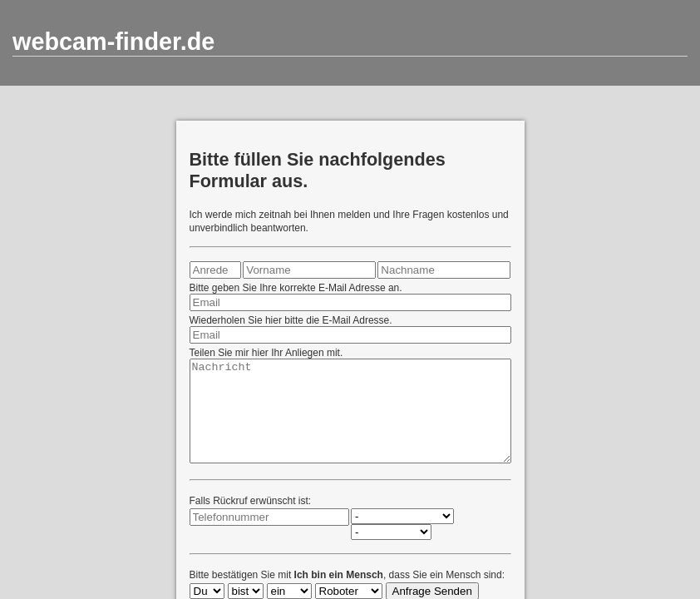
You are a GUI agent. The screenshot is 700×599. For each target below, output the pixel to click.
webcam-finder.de (113, 42)
